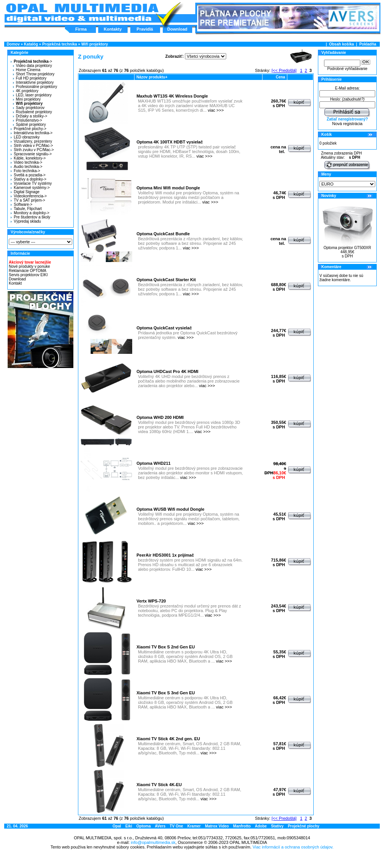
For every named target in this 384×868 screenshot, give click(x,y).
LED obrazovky (25, 137)
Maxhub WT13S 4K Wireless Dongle (172, 96)
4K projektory (26, 91)
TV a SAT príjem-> (28, 200)
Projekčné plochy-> (28, 129)
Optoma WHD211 (153, 463)
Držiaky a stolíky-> (30, 116)
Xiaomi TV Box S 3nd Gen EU (166, 693)
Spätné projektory (29, 125)
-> (30, 61)
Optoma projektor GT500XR (348, 248)
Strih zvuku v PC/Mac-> (32, 150)
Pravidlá (145, 29)
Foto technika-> (25, 171)
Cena (280, 77)
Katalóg (31, 44)
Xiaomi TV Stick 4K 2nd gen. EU (168, 739)
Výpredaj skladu (26, 221)
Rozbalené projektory (33, 112)
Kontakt (15, 283)
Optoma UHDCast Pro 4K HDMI (167, 371)
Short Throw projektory (34, 74)
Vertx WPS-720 (151, 601)
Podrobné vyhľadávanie (347, 69)
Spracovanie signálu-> (31, 154)
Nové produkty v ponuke (29, 266)
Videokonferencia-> (29, 196)
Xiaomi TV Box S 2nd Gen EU (166, 647)
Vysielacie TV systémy (31, 183)
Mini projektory (27, 99)
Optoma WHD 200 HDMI (160, 417)
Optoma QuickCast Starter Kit (166, 280)
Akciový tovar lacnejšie (30, 262)
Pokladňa (368, 44)
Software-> (22, 204)
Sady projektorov (29, 108)
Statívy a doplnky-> (28, 179)
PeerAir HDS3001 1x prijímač (165, 555)
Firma (81, 29)
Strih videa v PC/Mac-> (32, 146)
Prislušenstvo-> (28, 120)
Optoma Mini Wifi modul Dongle (168, 188)
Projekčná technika (59, 44)
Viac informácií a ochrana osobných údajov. (293, 847)
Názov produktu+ (152, 77)
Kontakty (113, 29)
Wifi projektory (95, 44)
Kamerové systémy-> (30, 188)
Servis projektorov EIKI (28, 275)
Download (177, 29)
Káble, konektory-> (28, 158)
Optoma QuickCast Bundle (163, 234)
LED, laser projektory (32, 95)
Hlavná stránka (82, 13)
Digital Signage (25, 192)
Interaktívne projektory (33, 82)
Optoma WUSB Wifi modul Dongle (170, 509)
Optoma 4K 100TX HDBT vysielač (170, 142)
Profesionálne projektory (35, 87)
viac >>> (216, 110)
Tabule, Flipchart (26, 209)
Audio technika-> (27, 167)
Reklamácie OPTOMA (28, 271)
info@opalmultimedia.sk (153, 842)
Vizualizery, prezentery (31, 141)
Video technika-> (27, 162)
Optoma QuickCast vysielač (164, 328)
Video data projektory (32, 66)
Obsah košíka (341, 44)
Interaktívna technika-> (32, 133)
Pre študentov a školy (31, 217)
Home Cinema (27, 70)
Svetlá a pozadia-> (28, 175)
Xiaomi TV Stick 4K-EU (159, 785)
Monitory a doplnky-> (30, 213)
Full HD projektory (30, 78)
